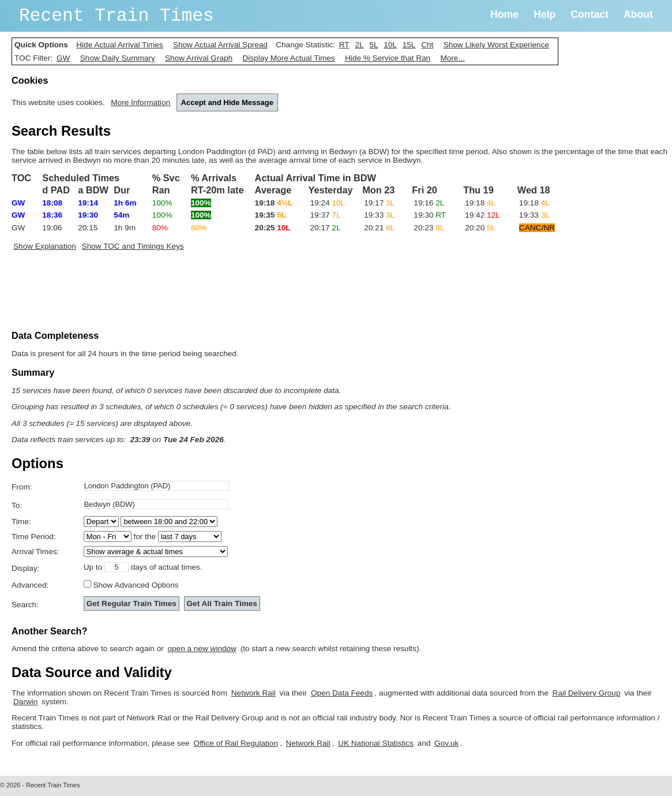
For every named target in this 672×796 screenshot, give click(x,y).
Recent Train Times (117, 16)
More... (452, 58)
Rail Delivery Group (587, 693)
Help (545, 14)
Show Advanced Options (136, 585)
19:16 (429, 203)
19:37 (326, 215)
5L (373, 45)
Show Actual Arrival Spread (220, 45)
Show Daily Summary (118, 58)
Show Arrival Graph (199, 58)
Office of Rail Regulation (236, 743)
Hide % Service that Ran (388, 58)
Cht (427, 45)
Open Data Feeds (342, 693)
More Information (140, 102)
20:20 (480, 228)
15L (409, 45)
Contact (590, 14)
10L (390, 45)
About (638, 14)
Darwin (25, 702)
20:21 (379, 228)
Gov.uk (446, 743)
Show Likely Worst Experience (496, 45)
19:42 (482, 215)
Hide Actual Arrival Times (119, 45)
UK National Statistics (376, 743)
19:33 (379, 215)
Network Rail (254, 693)
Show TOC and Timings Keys (133, 246)
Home (504, 14)
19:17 (379, 203)
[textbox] (156, 486)
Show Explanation (45, 246)
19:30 (430, 215)
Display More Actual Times (288, 58)
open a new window (202, 649)
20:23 (429, 228)
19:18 (480, 203)
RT (344, 45)
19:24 (328, 203)
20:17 (326, 228)
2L (359, 45)
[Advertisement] (222, 293)
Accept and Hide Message (227, 102)
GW (63, 58)
